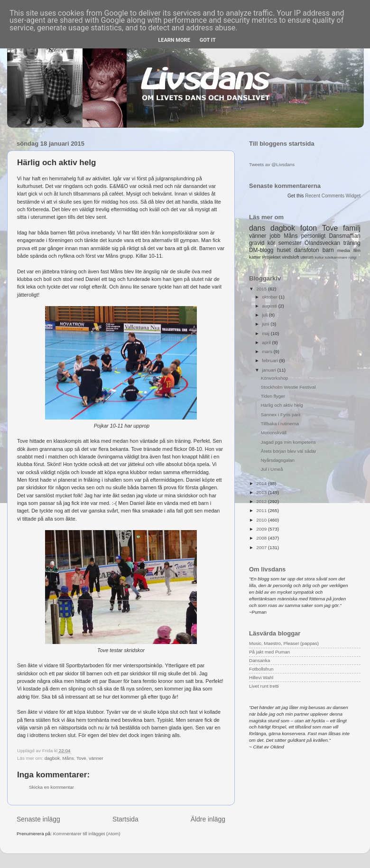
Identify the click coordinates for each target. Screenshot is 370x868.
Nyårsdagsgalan (278, 460)
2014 (262, 483)
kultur (319, 257)
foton (309, 228)
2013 (262, 492)
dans (257, 228)
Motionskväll (274, 433)
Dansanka (259, 660)
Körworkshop (275, 378)
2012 (262, 501)
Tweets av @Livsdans (272, 164)
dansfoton (306, 250)
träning (352, 243)
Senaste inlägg (38, 819)
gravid (257, 243)
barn (328, 250)
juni (266, 324)
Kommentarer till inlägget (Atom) (87, 834)
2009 (262, 529)
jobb (275, 236)
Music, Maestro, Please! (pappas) (284, 643)
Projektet (271, 257)
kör (272, 243)
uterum (307, 257)
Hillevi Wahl (261, 677)
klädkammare (336, 257)
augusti (270, 306)
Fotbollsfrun (261, 669)
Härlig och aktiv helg (282, 405)
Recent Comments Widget (333, 196)
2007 (262, 547)
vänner (96, 758)
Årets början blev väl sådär (289, 451)
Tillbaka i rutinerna (280, 424)
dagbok (52, 758)
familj (352, 228)
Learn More (174, 40)
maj (266, 333)
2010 (262, 520)
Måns (68, 758)
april (267, 342)
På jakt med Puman (269, 652)
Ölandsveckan (322, 243)
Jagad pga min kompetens (288, 442)
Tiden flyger (273, 396)
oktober (270, 297)
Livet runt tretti (264, 686)
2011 (262, 510)
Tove (81, 758)
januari (269, 370)
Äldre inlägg (208, 819)
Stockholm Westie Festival (288, 387)
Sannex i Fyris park (281, 415)
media (344, 250)
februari (270, 360)
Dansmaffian (345, 236)
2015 (262, 289)
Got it (208, 40)
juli (265, 315)
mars (268, 351)
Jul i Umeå (272, 469)
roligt (353, 257)
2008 (262, 538)
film (357, 250)
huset (284, 250)
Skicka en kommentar (51, 787)
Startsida (125, 819)
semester (290, 243)
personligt (314, 236)
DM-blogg (261, 250)
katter (255, 257)
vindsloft (290, 257)
